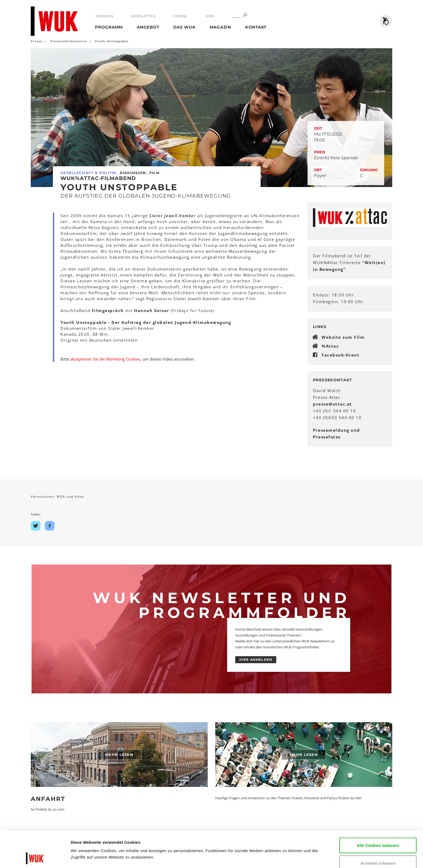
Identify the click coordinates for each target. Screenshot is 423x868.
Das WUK (184, 27)
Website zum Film (343, 337)
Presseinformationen (69, 41)
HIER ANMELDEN (256, 660)
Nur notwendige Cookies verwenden (378, 850)
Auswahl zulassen (378, 830)
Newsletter (143, 16)
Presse (180, 16)
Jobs (210, 16)
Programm (109, 27)
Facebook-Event (340, 355)
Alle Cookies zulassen (378, 812)
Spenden (104, 16)
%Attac (330, 346)
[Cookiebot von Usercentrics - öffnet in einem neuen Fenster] (35, 857)
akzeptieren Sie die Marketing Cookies (105, 359)
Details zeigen (84, 856)
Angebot (148, 27)
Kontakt (256, 27)
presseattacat (332, 404)
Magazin (220, 27)
